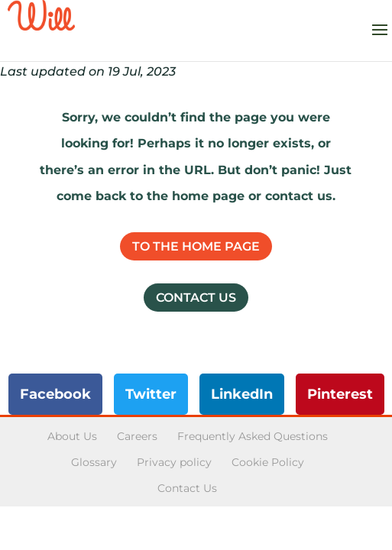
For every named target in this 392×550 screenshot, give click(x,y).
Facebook (55, 394)
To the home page (196, 246)
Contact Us (196, 298)
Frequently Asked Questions (253, 436)
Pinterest (340, 394)
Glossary (94, 462)
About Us (72, 436)
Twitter (151, 394)
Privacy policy (174, 462)
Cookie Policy (268, 462)
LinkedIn (242, 394)
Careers (137, 436)
